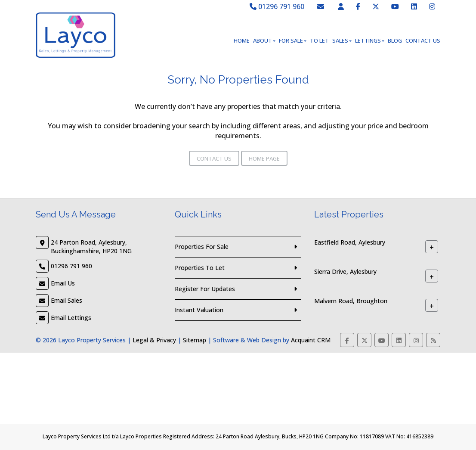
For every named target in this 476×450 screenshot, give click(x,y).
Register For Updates (205, 289)
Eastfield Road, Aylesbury (350, 242)
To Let (319, 40)
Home (242, 40)
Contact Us (423, 40)
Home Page (264, 158)
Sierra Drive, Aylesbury (345, 272)
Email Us (63, 283)
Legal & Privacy (154, 340)
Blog (395, 40)
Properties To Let (200, 268)
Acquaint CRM (311, 340)
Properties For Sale (202, 247)
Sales (342, 40)
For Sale (293, 40)
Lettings (370, 40)
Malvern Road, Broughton (351, 301)
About (264, 40)
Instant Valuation (199, 310)
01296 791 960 (277, 6)
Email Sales (66, 300)
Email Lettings (71, 318)
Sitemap (195, 340)
